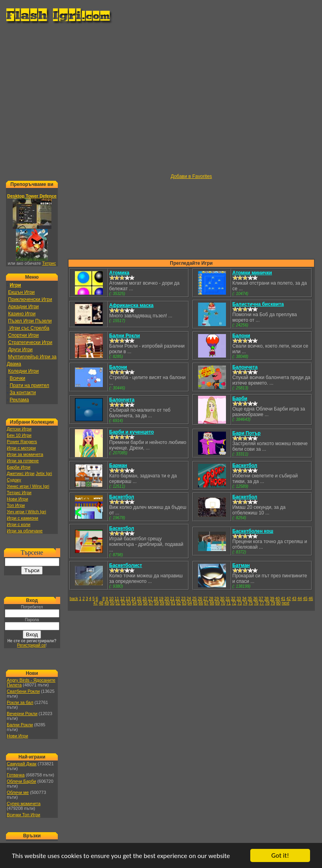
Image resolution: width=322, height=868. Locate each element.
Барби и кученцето (132, 432)
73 (240, 603)
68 (212, 603)
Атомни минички (252, 273)
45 (305, 599)
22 (178, 599)
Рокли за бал (20, 702)
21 (172, 599)
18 (156, 599)
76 (256, 603)
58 (156, 603)
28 (211, 599)
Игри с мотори (21, 448)
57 (151, 603)
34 (244, 599)
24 (189, 599)
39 (272, 599)
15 (139, 599)
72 (234, 603)
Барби (240, 399)
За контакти (23, 393)
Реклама (19, 400)
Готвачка (16, 775)
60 (168, 603)
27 (205, 599)
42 (289, 599)
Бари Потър (246, 433)
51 (118, 603)
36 (255, 599)
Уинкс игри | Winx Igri (28, 486)
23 (183, 599)
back (74, 599)
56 (145, 603)
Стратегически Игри (30, 342)
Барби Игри (19, 467)
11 (117, 599)
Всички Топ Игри (24, 815)
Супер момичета (24, 803)
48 (101, 603)
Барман (118, 465)
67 (206, 603)
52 (123, 603)
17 (150, 599)
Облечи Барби (21, 781)
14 (133, 599)
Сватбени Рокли (23, 691)
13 (128, 599)
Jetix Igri (44, 473)
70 (223, 603)
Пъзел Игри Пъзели (30, 321)
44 (299, 599)
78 (267, 603)
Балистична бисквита (258, 304)
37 (261, 599)
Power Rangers (22, 442)
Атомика (119, 273)
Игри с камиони (23, 518)
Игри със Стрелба (28, 328)
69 (217, 603)
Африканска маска (131, 305)
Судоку (14, 480)
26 (200, 599)
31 (228, 599)
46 (311, 599)
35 (250, 599)
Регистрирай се (31, 645)
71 (229, 603)
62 (179, 603)
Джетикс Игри (21, 473)
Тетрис (49, 263)
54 (134, 603)
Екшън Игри (21, 292)
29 (217, 599)
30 (222, 599)
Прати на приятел (29, 385)
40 (278, 599)
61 (173, 603)
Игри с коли (19, 524)
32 (233, 599)
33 (239, 599)
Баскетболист (126, 565)
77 (262, 603)
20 (167, 599)
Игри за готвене (23, 461)
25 (194, 599)
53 (129, 603)
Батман (241, 565)
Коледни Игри (23, 371)
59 (162, 603)
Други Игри (20, 350)
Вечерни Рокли (22, 714)
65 (195, 603)
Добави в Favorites (191, 176)
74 (245, 603)
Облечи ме (18, 792)
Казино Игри (22, 314)
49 (107, 603)
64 (190, 603)
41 (283, 599)
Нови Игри (17, 499)
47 (95, 603)
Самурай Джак (22, 764)
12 (122, 599)
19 (161, 599)
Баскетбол (245, 465)
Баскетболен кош (253, 531)
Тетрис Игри (19, 493)
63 (184, 603)
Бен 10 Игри (19, 435)
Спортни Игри (23, 335)
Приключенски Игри (30, 299)
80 (278, 603)
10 (111, 599)
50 (112, 603)
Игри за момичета (25, 454)
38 (266, 599)
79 (273, 603)
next (286, 603)
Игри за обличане (25, 531)
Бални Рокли (20, 725)
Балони (241, 336)
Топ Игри (16, 505)
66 (201, 603)
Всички (17, 378)
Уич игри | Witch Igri (27, 512)
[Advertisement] (75, 99)
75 (251, 603)
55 (140, 603)
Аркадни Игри (23, 307)
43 (294, 599)
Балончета (245, 367)
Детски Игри (19, 429)
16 (144, 599)
